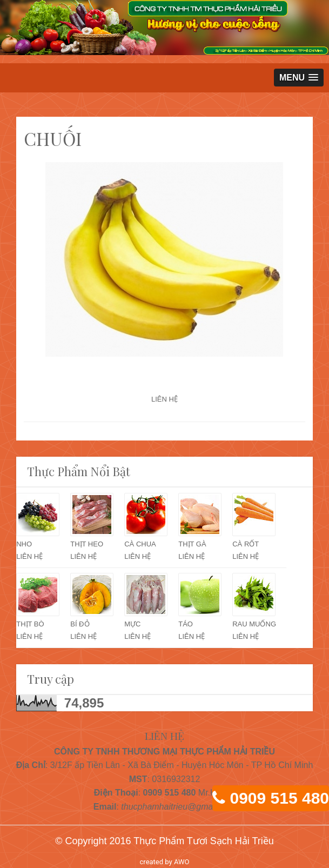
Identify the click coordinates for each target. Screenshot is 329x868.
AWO (182, 862)
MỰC (132, 624)
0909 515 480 (279, 798)
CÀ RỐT (246, 544)
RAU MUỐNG (254, 624)
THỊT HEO (87, 544)
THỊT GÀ (192, 544)
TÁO (186, 624)
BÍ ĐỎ (80, 624)
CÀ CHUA (140, 544)
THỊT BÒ (30, 624)
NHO (24, 544)
